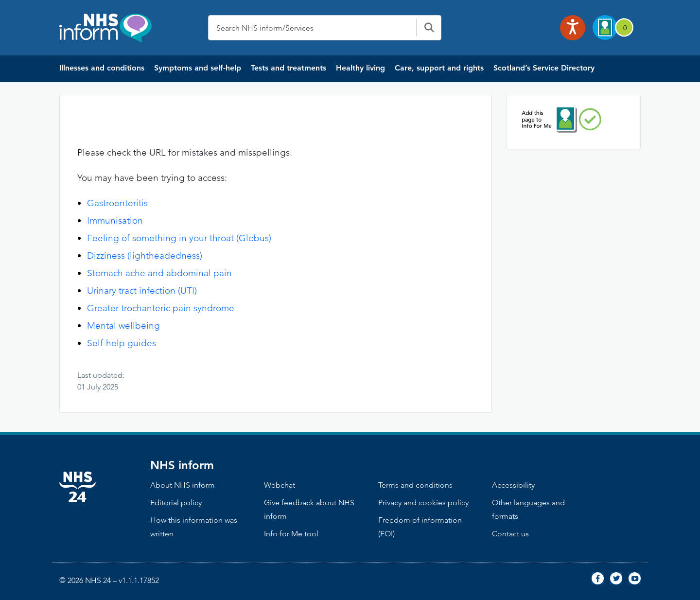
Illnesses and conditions (102, 68)
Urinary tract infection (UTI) (142, 291)
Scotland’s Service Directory (544, 68)
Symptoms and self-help (198, 68)
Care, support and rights (439, 68)
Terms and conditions (415, 485)
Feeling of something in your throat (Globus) (179, 238)
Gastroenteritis (117, 203)
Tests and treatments (289, 68)
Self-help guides (122, 343)
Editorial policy (176, 503)
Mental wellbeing (123, 326)
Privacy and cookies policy (423, 503)
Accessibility (513, 485)
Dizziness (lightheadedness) (145, 256)
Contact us (510, 534)
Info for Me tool (291, 534)
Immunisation (115, 221)
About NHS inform (183, 485)
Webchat (280, 485)
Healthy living (360, 68)
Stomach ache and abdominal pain (159, 273)
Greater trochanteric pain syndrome (161, 308)
